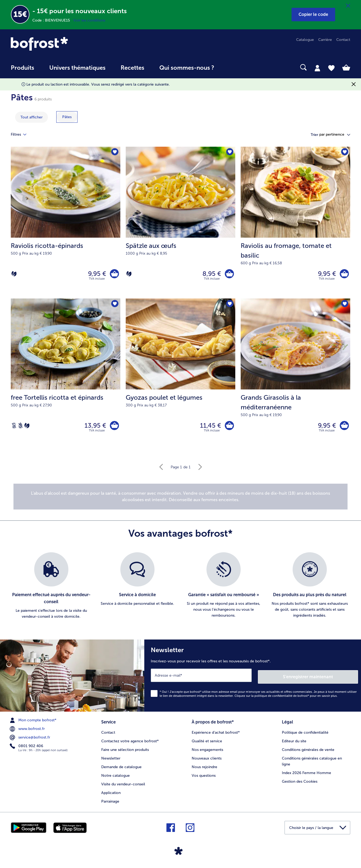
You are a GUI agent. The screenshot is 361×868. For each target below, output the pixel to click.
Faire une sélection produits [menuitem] (125, 750)
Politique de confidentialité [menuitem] (305, 733)
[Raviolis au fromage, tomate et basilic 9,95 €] (295, 223)
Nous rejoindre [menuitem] (204, 767)
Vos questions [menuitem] (204, 776)
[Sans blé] (20, 428)
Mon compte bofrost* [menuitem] (34, 722)
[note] (180, 500)
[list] (180, 589)
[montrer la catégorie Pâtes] (67, 117)
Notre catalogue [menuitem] (115, 776)
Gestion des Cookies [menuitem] (300, 782)
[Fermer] (348, 6)
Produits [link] (22, 68)
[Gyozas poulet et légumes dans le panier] (229, 428)
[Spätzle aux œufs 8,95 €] (180, 223)
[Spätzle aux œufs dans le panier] (229, 274)
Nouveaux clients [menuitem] (207, 759)
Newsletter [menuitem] (111, 759)
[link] (62, 44)
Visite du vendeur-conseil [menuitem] (123, 785)
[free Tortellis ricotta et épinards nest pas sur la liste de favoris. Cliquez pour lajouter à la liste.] (115, 306)
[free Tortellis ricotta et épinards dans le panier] (114, 428)
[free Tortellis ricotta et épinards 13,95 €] (66, 376)
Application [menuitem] (111, 793)
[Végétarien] (14, 275)
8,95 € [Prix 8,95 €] (210, 274)
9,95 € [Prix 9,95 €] (96, 274)
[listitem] (51, 589)
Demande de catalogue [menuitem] (121, 767)
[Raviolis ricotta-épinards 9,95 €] (66, 223)
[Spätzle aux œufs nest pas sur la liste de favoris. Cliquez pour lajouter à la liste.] (229, 152)
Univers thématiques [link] (77, 68)
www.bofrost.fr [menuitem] (28, 730)
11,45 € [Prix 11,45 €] (209, 428)
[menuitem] (22, 70)
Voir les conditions (89, 20)
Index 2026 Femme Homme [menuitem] (306, 773)
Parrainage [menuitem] (110, 802)
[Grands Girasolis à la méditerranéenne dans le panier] (344, 428)
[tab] (317, 68)
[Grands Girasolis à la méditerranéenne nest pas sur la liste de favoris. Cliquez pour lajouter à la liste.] (344, 306)
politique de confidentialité (273, 697)
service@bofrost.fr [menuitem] (30, 739)
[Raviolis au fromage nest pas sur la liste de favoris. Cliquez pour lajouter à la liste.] (344, 152)
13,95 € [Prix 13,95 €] (94, 428)
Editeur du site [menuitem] (294, 742)
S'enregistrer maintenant (326, 678)
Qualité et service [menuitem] (207, 742)
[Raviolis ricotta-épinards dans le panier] (114, 274)
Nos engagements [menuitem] (207, 750)
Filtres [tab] (22, 135)
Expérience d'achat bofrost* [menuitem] (216, 733)
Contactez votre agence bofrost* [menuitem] (130, 742)
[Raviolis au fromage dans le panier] (344, 274)
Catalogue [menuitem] (305, 40)
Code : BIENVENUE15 (53, 20)
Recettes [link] (132, 68)
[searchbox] (233, 67)
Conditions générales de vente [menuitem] (308, 750)
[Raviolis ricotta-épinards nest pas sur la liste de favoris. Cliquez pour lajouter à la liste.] (115, 152)
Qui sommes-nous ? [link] (187, 68)
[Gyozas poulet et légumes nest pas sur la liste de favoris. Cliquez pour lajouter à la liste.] (229, 306)
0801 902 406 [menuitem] (27, 747)
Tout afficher (31, 117)
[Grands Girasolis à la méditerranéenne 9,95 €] (295, 376)
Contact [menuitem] (343, 40)
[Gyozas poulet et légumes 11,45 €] (180, 376)
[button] (313, 15)
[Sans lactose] (14, 428)
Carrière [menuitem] (325, 40)
